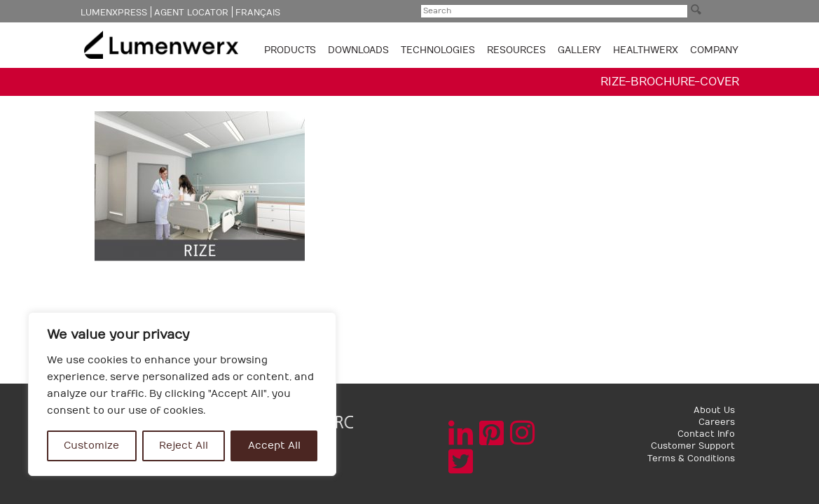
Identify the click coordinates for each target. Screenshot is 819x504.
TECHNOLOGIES (439, 50)
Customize (91, 446)
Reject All (184, 446)
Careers (717, 422)
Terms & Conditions (691, 458)
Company (714, 50)
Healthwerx (646, 50)
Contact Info (706, 434)
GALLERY (579, 50)
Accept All (274, 446)
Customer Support (693, 446)
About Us (714, 410)
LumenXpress (114, 13)
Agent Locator (191, 13)
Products (291, 50)
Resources (518, 50)
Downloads (360, 50)
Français (258, 13)
